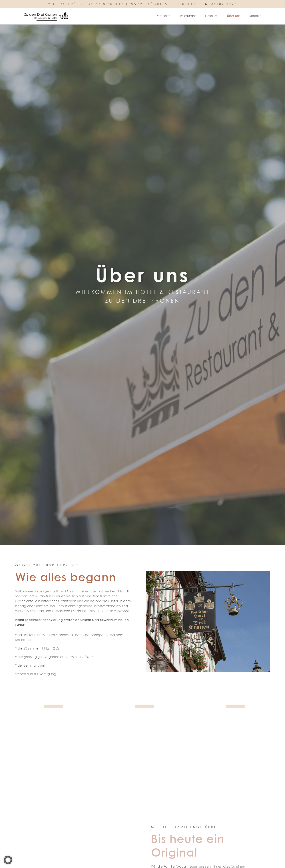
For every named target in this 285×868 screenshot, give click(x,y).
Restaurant (188, 16)
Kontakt (255, 16)
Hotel (211, 16)
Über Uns (233, 16)
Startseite (164, 16)
